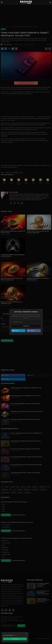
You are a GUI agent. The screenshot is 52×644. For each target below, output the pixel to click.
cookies (15, 635)
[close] (27, 633)
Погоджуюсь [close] (15, 639)
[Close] (41, 311)
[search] (50, 2)
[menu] (2, 2)
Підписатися (26, 326)
